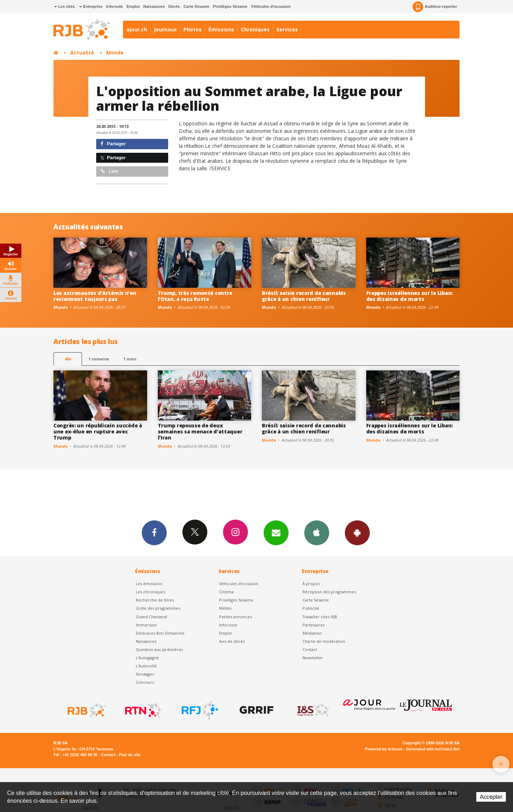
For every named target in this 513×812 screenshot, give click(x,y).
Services (287, 29)
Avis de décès (232, 641)
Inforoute (115, 6)
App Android (357, 532)
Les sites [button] (64, 6)
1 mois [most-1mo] (130, 359)
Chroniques (255, 29)
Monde (115, 53)
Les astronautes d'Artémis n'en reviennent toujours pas (95, 296)
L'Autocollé (146, 666)
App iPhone (317, 532)
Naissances (154, 6)
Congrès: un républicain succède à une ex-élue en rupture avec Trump (98, 431)
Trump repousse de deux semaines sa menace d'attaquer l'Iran (200, 431)
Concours (145, 682)
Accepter (491, 797)
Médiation (312, 633)
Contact (310, 649)
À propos (311, 584)
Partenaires (313, 625)
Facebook (154, 532)
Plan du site (129, 755)
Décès (174, 6)
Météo (225, 608)
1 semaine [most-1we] (99, 359)
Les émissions (149, 584)
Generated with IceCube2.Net (433, 749)
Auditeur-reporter (435, 7)
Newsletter (313, 658)
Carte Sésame (196, 6)
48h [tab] (68, 359)
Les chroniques (150, 592)
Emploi (133, 6)
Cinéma (226, 592)
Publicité (311, 608)
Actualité (82, 53)
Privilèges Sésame (230, 6)
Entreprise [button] (91, 6)
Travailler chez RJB (320, 617)
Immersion (146, 625)
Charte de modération (324, 641)
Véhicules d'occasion (271, 6)
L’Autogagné (147, 658)
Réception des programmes (329, 592)
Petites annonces (235, 617)
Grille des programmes (158, 608)
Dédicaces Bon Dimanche (160, 633)
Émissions (221, 29)
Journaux (165, 29)
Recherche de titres (155, 600)
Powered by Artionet (384, 749)
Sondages (145, 674)
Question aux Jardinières (159, 649)
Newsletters (276, 532)
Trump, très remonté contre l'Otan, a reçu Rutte (195, 296)
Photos (193, 29)
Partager (113, 144)
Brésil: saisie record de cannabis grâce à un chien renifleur (304, 296)
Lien (109, 171)
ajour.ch (137, 29)
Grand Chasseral (151, 617)
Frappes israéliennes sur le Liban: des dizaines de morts (410, 296)
